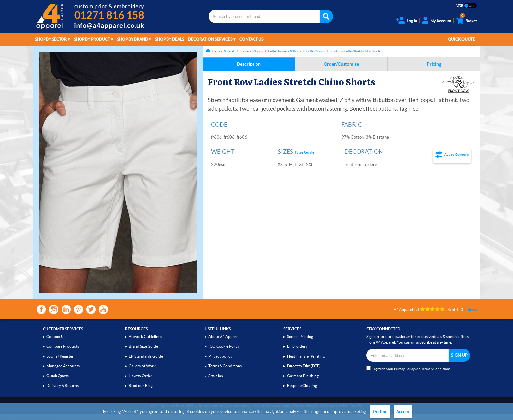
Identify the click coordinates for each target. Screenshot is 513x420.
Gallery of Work (142, 366)
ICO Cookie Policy (224, 346)
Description (249, 64)
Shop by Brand (133, 39)
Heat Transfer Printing (306, 356)
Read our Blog (141, 385)
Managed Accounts (63, 366)
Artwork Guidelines (145, 336)
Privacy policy (220, 356)
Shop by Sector (51, 39)
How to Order (141, 376)
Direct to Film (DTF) (304, 366)
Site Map (216, 376)
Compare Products (63, 346)
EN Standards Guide (146, 356)
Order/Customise (341, 64)
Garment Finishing (303, 376)
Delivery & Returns (62, 385)
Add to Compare (456, 155)
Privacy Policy (404, 369)
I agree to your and (408, 368)
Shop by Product (92, 39)
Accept (403, 412)
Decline (380, 412)
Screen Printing (300, 336)
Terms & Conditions (225, 366)
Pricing (434, 64)
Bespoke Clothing (302, 385)
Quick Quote (461, 39)
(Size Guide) (305, 152)
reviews (470, 310)
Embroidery (297, 346)
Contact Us (251, 39)
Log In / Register (60, 356)
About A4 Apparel (224, 336)
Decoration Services (210, 39)
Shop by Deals (169, 39)
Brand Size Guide (143, 346)
